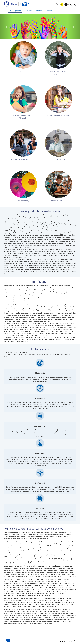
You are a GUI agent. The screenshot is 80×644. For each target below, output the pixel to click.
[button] (6, 26)
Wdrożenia (39, 11)
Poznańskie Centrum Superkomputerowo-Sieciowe (33, 529)
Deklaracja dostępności (66, 641)
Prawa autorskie (19, 641)
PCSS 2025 (28, 641)
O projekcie (28, 11)
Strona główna (15, 11)
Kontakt (49, 11)
